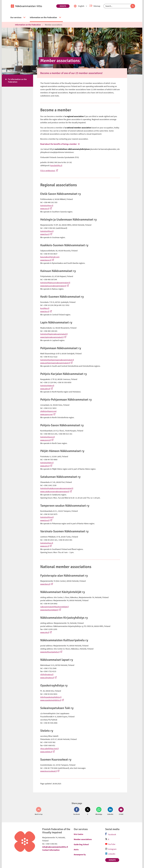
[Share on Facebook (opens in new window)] (77, 811)
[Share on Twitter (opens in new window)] (88, 811)
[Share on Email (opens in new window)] (121, 811)
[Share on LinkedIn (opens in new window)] (110, 811)
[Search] (119, 6)
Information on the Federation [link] (28, 25)
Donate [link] (63, 6)
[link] (33, 6)
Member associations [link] (54, 25)
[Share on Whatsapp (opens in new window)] (99, 811)
